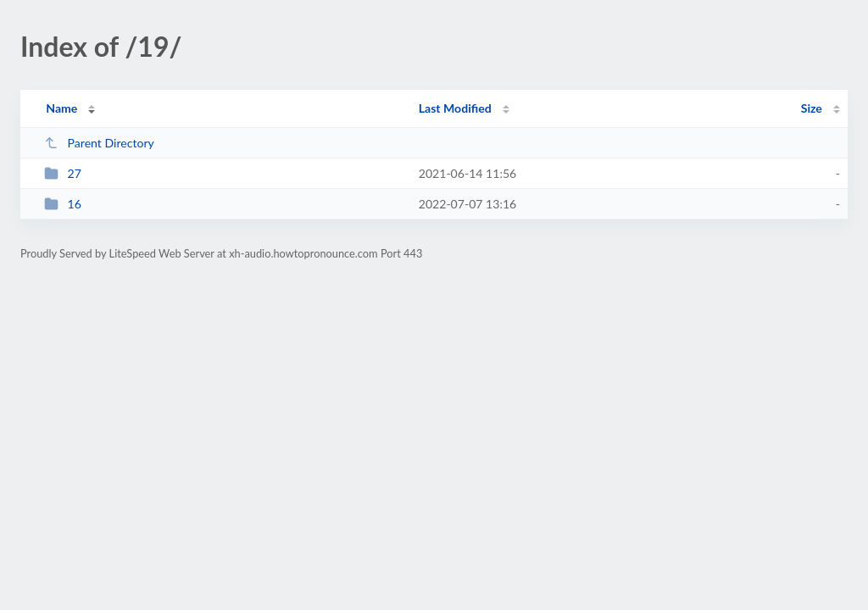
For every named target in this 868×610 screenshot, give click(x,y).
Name (61, 108)
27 (63, 173)
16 (63, 204)
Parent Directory (99, 143)
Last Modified (455, 108)
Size (812, 108)
